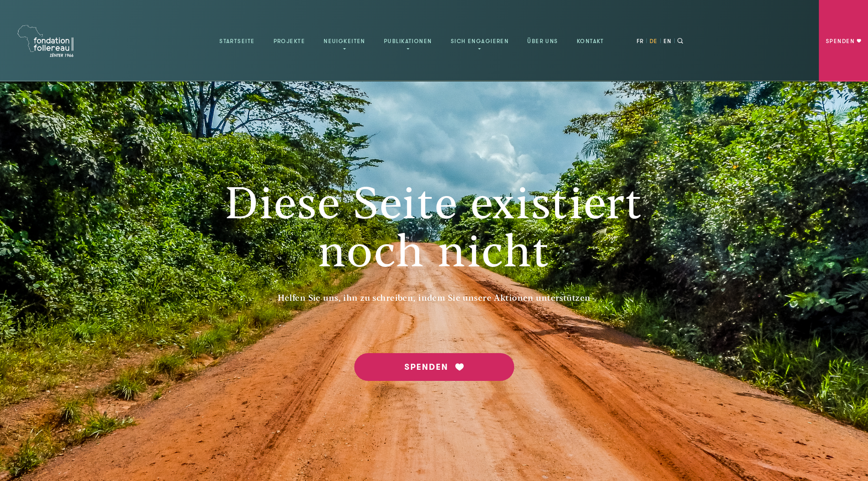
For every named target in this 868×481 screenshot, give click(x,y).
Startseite (237, 41)
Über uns (543, 41)
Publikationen (408, 41)
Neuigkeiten (345, 41)
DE (654, 41)
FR (640, 41)
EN (668, 41)
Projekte (290, 41)
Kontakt (590, 41)
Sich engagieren (480, 41)
